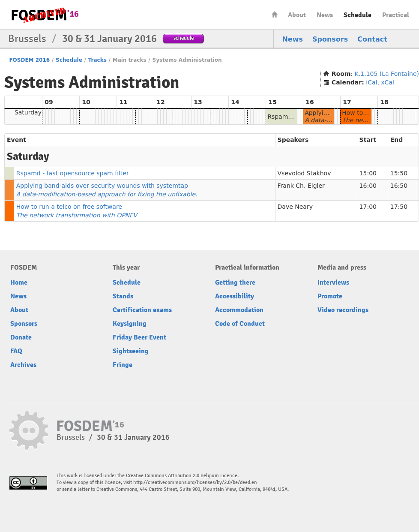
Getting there (235, 283)
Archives (23, 365)
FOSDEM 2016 (29, 60)
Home (275, 14)
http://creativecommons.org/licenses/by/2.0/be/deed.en (195, 482)
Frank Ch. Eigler (301, 186)
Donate (21, 337)
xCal (388, 82)
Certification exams (142, 310)
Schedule (358, 15)
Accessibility (235, 296)
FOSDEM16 (45, 15)
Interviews (333, 283)
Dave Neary (295, 207)
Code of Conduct (240, 324)
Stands (123, 296)
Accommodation (239, 310)
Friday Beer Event (139, 337)
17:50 (399, 207)
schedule (184, 38)
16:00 (368, 186)
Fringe (123, 365)
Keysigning (130, 324)
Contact (372, 39)
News (325, 15)
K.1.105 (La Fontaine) (387, 74)
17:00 (368, 207)
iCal (371, 82)
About (297, 15)
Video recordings (343, 310)
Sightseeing (131, 351)
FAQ (16, 351)
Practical (396, 15)
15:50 (399, 173)
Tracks (97, 60)
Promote (330, 296)
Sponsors (330, 39)
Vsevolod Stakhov (304, 173)
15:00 (368, 173)
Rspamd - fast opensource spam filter (73, 173)
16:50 (399, 186)
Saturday (28, 112)
